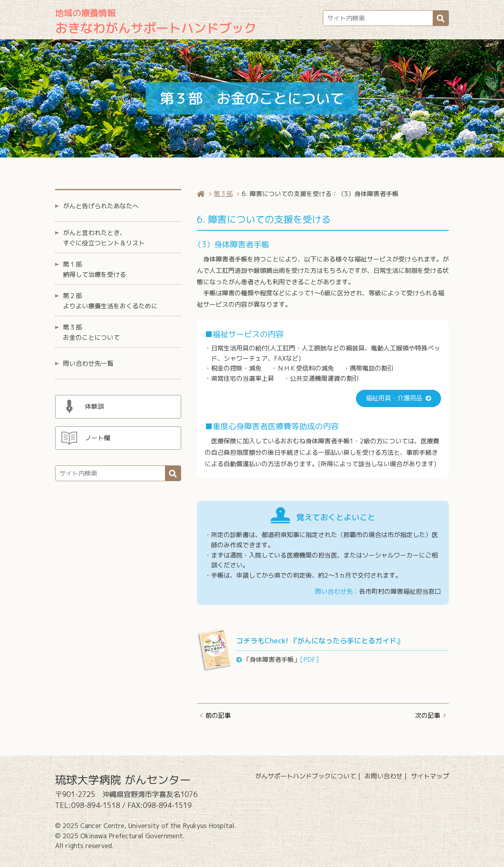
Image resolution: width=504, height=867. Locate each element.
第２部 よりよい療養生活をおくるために (110, 301)
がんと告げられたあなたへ (101, 206)
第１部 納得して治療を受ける (94, 269)
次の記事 (428, 715)
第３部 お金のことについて (91, 332)
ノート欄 (98, 438)
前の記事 (218, 715)
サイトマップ (430, 776)
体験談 (94, 406)
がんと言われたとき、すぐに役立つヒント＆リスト (104, 238)
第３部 (223, 194)
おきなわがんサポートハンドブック (156, 22)
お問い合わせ (384, 776)
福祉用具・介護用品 (394, 398)
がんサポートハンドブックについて (306, 776)
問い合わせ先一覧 (88, 363)
